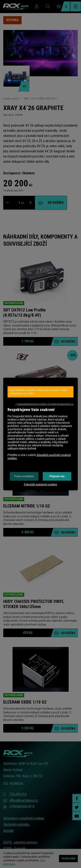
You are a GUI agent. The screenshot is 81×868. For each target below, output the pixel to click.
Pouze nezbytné (24, 476)
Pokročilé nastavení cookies (40, 484)
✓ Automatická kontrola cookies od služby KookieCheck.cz (44, 404)
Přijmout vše (57, 476)
